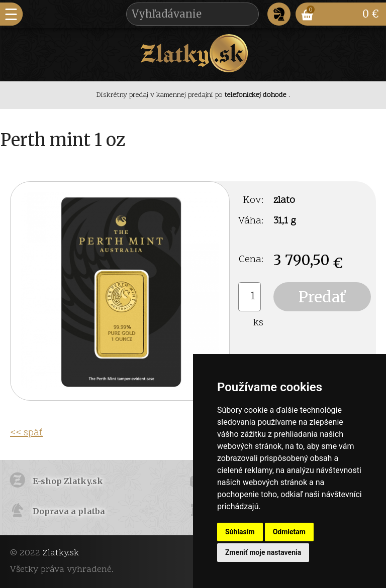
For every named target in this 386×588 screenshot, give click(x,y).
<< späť (26, 433)
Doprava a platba (69, 511)
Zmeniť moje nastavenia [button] (263, 552)
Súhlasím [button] (240, 532)
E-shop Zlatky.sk (68, 481)
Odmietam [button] (289, 532)
